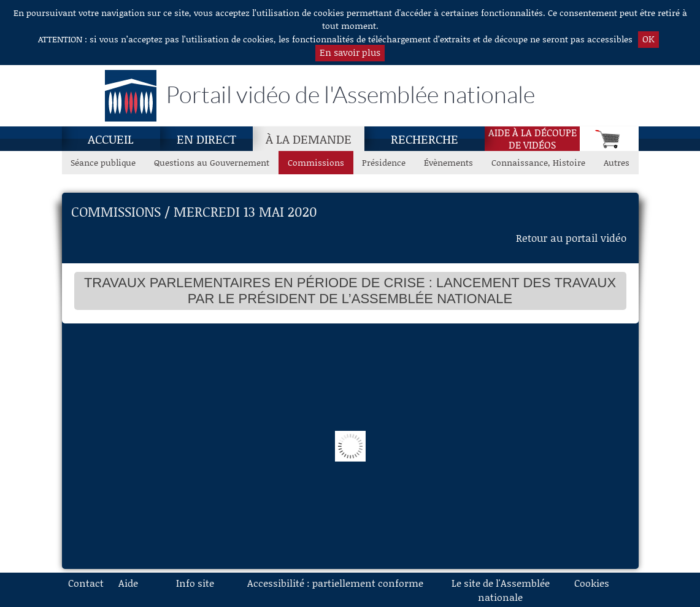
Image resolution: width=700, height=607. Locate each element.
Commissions (316, 162)
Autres (617, 162)
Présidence (384, 162)
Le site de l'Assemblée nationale (501, 590)
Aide (128, 583)
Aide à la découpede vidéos (533, 139)
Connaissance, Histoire (538, 162)
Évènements (448, 162)
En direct (206, 139)
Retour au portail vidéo (571, 238)
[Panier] (609, 139)
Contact (86, 583)
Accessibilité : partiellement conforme (335, 583)
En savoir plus (350, 52)
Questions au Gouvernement (212, 162)
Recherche (425, 139)
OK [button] (648, 39)
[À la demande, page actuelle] (309, 139)
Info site (195, 583)
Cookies (592, 583)
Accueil (111, 139)
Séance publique (103, 162)
